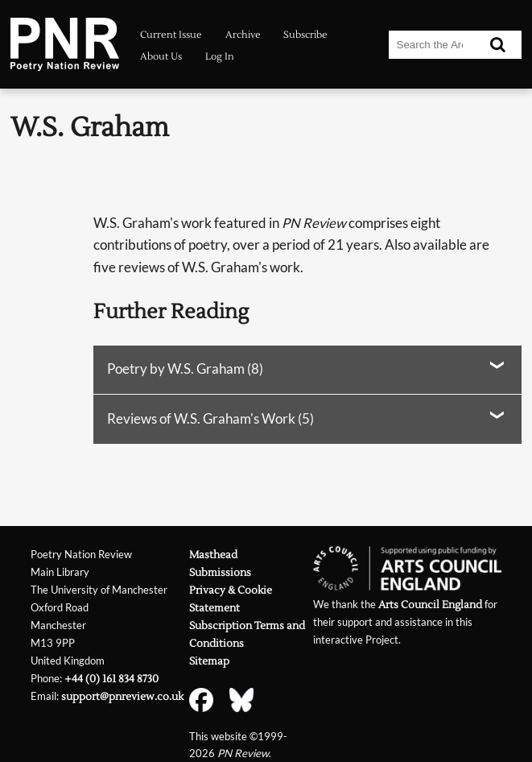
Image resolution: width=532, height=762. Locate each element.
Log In (220, 57)
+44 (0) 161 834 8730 (111, 679)
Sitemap (209, 661)
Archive (243, 35)
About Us (161, 57)
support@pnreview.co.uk (122, 696)
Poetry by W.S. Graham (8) (185, 369)
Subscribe (305, 35)
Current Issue (171, 35)
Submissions (220, 572)
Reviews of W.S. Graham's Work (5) (210, 419)
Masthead (213, 555)
